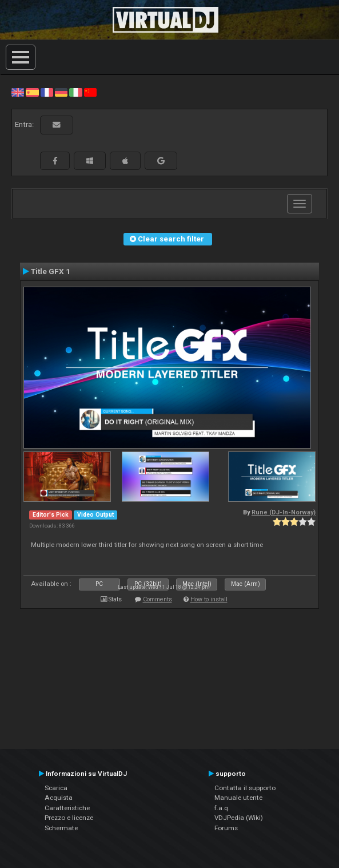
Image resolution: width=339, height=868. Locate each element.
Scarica (56, 788)
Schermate (61, 828)
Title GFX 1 (51, 271)
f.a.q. (222, 808)
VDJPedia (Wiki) (239, 818)
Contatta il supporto (245, 788)
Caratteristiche (67, 808)
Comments (157, 599)
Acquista (59, 798)
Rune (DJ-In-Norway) (284, 512)
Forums (226, 828)
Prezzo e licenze (69, 818)
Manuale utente (238, 798)
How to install (209, 599)
